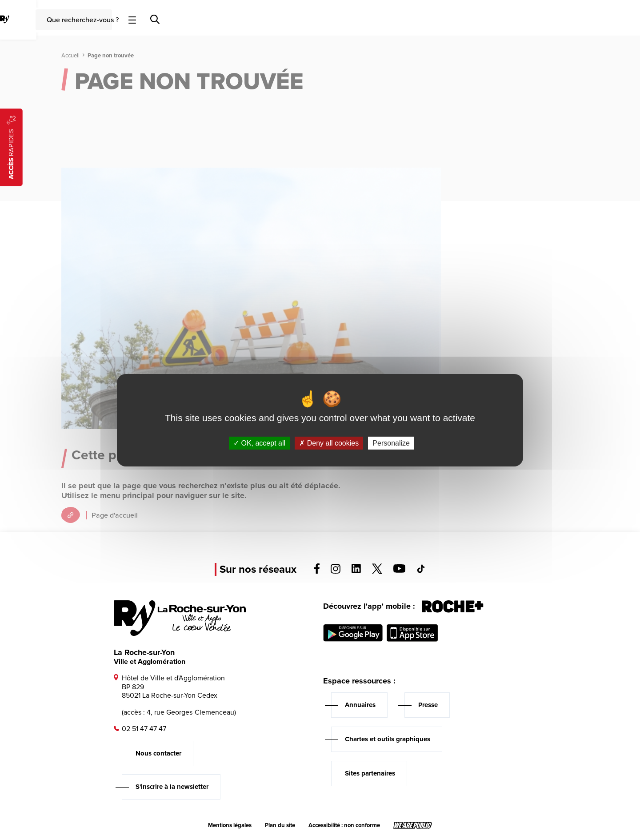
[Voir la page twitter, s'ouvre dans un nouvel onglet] (377, 572)
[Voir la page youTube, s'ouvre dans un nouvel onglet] (399, 570)
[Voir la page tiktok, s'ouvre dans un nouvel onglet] (421, 571)
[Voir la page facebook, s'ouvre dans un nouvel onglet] (317, 571)
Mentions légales (230, 825)
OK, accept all (259, 443)
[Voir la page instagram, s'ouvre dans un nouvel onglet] (336, 571)
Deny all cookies (329, 443)
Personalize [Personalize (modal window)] (391, 443)
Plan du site (280, 825)
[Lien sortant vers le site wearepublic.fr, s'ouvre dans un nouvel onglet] (413, 825)
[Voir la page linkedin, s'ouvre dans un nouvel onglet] (356, 571)
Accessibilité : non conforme (344, 825)
